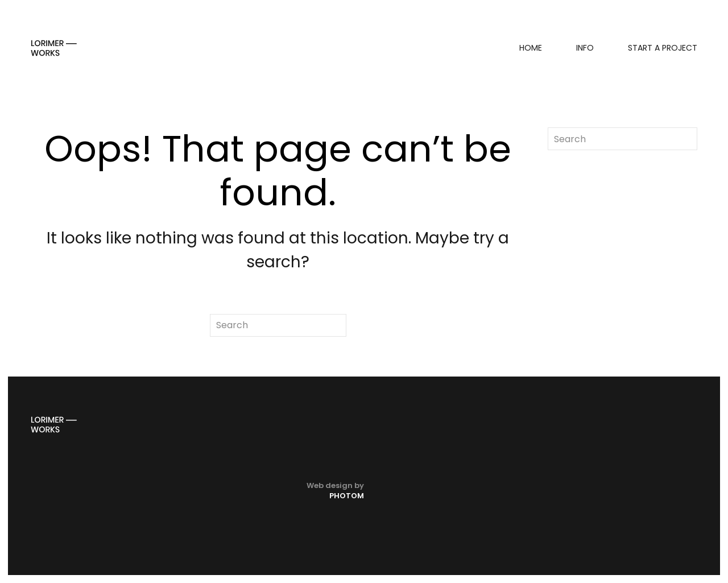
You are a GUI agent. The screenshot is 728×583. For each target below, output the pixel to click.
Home (531, 48)
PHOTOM (347, 496)
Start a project (663, 48)
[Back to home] (54, 48)
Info (585, 48)
